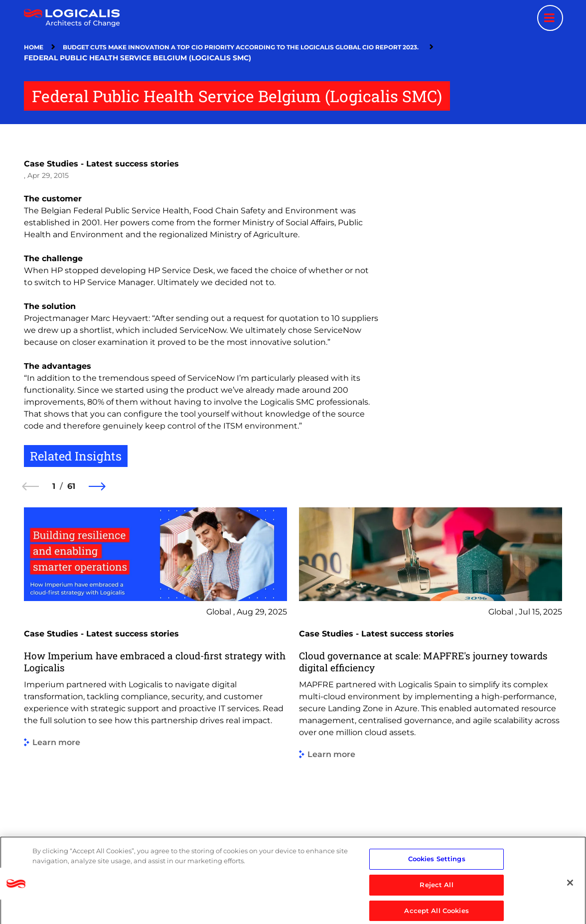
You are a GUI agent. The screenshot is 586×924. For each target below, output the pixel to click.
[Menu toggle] (550, 18)
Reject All (436, 913)
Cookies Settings (437, 887)
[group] (155, 675)
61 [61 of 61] (71, 486)
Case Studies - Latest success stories (101, 164)
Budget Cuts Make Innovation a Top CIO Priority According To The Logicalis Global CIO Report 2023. (242, 47)
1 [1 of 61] (54, 486)
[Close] (570, 911)
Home (34, 47)
